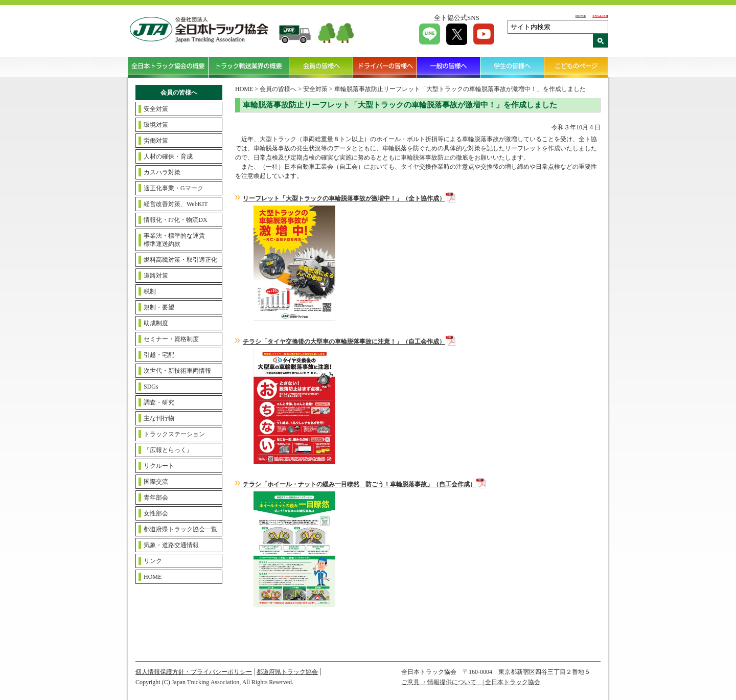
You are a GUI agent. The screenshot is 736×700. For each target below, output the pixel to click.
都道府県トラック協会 (287, 672)
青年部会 (156, 498)
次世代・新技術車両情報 (177, 371)
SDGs (151, 387)
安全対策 (156, 109)
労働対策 (156, 141)
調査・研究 (159, 402)
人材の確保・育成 (168, 156)
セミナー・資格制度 (171, 339)
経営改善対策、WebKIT (176, 204)
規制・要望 (159, 307)
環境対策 (156, 125)
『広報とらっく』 (168, 450)
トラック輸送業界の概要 (249, 67)
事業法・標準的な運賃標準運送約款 (174, 240)
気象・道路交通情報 (171, 545)
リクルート (159, 466)
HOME (581, 16)
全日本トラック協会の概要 (168, 67)
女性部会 (156, 513)
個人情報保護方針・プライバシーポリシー (194, 672)
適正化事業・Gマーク (174, 188)
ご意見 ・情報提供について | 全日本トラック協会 (471, 682)
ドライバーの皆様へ (385, 67)
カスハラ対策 (162, 172)
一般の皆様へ (449, 67)
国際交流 (156, 482)
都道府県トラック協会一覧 (180, 529)
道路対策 (156, 276)
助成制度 (156, 323)
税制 (150, 291)
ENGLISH (600, 16)
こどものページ (576, 67)
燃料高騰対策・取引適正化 (180, 260)
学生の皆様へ (512, 67)
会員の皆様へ (321, 67)
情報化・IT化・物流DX (176, 220)
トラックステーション (174, 434)
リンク (153, 561)
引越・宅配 (159, 355)
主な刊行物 (159, 418)
